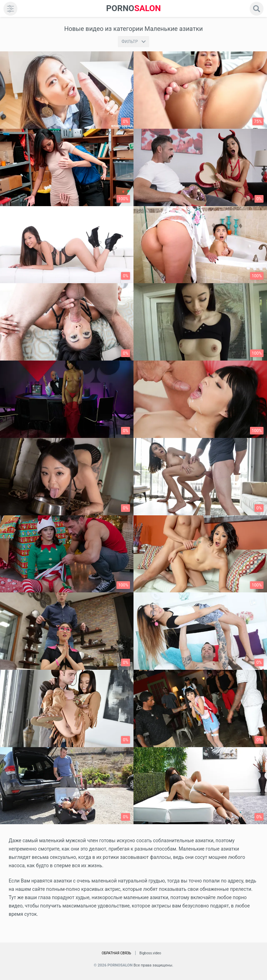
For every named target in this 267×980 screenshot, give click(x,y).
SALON (133, 9)
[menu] (10, 9)
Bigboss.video (150, 953)
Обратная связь (116, 953)
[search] (257, 9)
